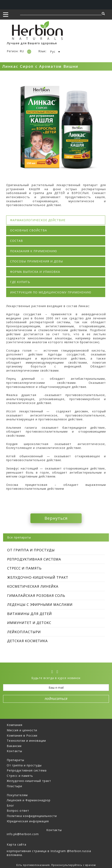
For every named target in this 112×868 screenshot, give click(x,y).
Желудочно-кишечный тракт (38, 577)
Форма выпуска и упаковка (35, 272)
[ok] (59, 672)
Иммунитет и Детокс (29, 623)
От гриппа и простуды (31, 550)
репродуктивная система (34, 559)
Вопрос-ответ (18, 811)
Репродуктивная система (27, 770)
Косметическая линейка (33, 586)
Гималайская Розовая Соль (36, 596)
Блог (10, 805)
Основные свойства (29, 230)
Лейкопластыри (24, 632)
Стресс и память (24, 568)
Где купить (20, 282)
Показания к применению (34, 251)
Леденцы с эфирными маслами (40, 604)
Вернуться (56, 518)
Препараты (15, 760)
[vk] (53, 672)
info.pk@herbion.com (23, 834)
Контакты (14, 751)
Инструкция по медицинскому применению (51, 292)
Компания (15, 725)
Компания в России (22, 735)
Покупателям (17, 795)
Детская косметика (27, 641)
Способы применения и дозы (37, 261)
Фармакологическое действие (38, 220)
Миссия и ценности (22, 730)
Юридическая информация (28, 821)
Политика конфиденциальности (32, 816)
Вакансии (14, 746)
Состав (17, 241)
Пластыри (14, 786)
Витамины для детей (30, 614)
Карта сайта (17, 844)
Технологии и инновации (26, 741)
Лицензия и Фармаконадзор (29, 800)
